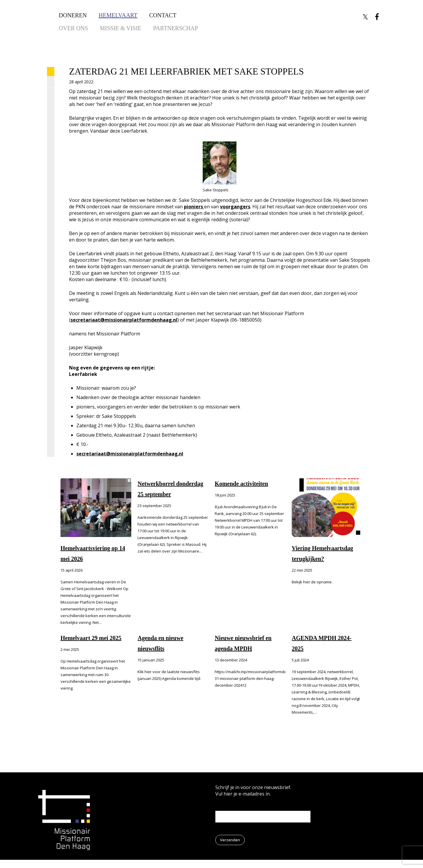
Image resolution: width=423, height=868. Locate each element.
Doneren (73, 15)
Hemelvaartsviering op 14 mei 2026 (93, 553)
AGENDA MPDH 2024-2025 (322, 643)
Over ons (73, 28)
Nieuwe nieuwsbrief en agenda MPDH (243, 643)
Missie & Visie (120, 28)
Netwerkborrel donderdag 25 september (170, 489)
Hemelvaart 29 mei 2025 (91, 638)
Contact (163, 15)
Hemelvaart (118, 15)
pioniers (194, 207)
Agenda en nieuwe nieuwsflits (160, 643)
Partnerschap (176, 28)
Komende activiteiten (241, 484)
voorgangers (235, 207)
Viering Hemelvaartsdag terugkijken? (322, 553)
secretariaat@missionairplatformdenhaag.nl (124, 320)
